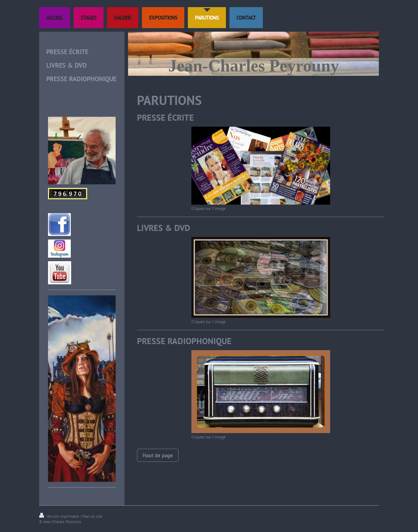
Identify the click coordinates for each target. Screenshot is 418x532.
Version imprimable (60, 516)
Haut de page (158, 455)
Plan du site (92, 516)
